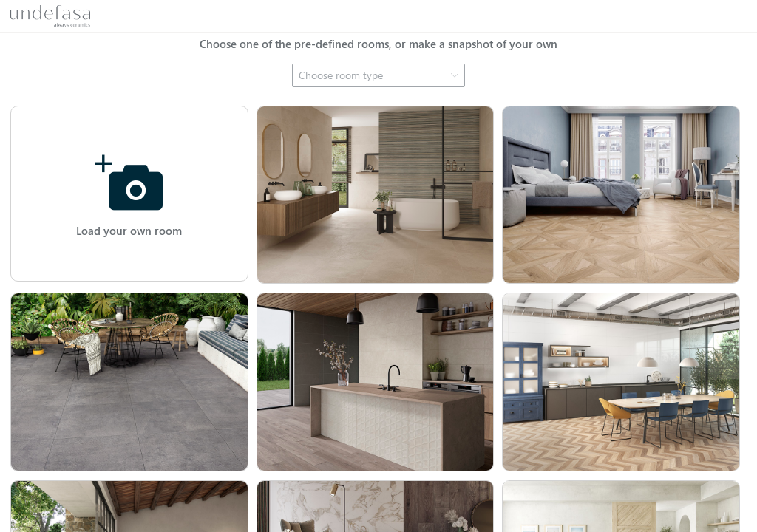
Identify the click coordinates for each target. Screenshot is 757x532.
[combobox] (378, 75)
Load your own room (129, 231)
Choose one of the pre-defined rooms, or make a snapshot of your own (378, 44)
